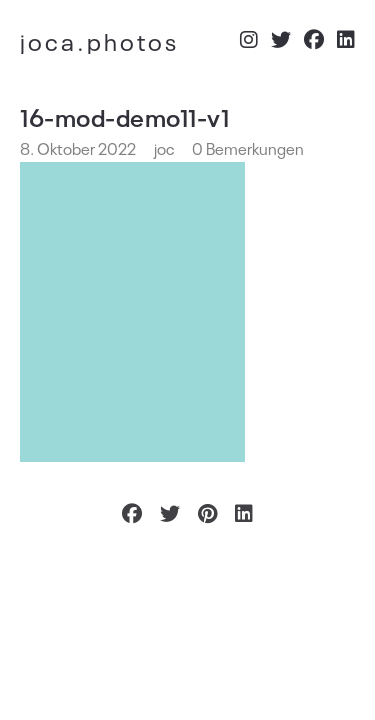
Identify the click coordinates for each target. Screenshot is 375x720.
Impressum (316, 598)
